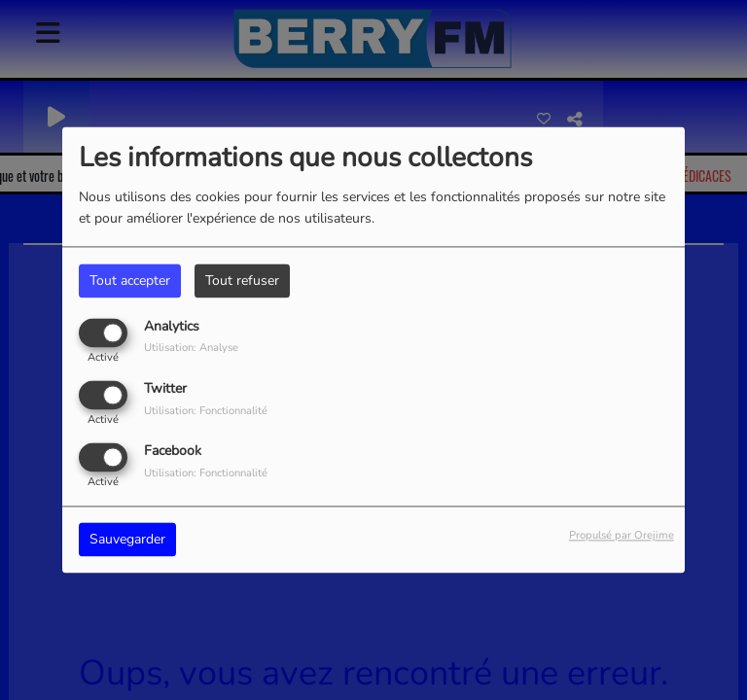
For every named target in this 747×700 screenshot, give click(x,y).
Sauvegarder (127, 540)
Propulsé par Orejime (622, 536)
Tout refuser (242, 280)
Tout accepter (130, 280)
